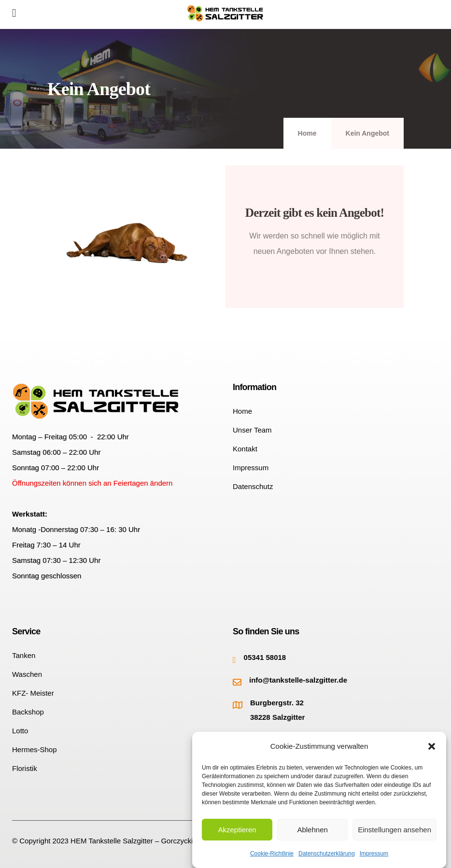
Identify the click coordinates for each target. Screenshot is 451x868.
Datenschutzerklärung (327, 854)
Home (307, 133)
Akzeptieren (237, 830)
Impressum (374, 854)
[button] (432, 746)
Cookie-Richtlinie (272, 854)
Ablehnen (312, 830)
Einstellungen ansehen (395, 830)
